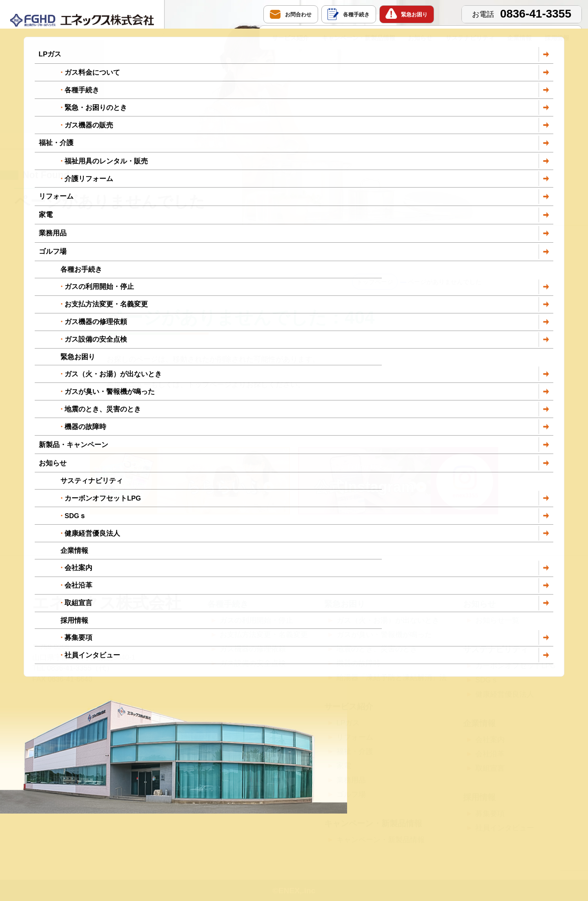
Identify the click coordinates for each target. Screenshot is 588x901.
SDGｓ (487, 680)
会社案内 (490, 740)
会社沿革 (490, 754)
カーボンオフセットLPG (516, 666)
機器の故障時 (359, 663)
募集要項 (490, 814)
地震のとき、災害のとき (377, 649)
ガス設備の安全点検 (253, 663)
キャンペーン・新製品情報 (359, 38)
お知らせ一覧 (497, 620)
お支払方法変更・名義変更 (264, 635)
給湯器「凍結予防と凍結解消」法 (392, 677)
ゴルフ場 (351, 794)
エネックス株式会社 (107, 603)
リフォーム (355, 737)
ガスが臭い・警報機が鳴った (384, 635)
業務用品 (351, 780)
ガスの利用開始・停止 (256, 620)
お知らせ (420, 38)
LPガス (348, 723)
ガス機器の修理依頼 (253, 649)
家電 (344, 766)
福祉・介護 (355, 751)
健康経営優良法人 (505, 694)
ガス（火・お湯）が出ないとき (388, 620)
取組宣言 (490, 768)
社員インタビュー (505, 828)
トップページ (375, 282)
